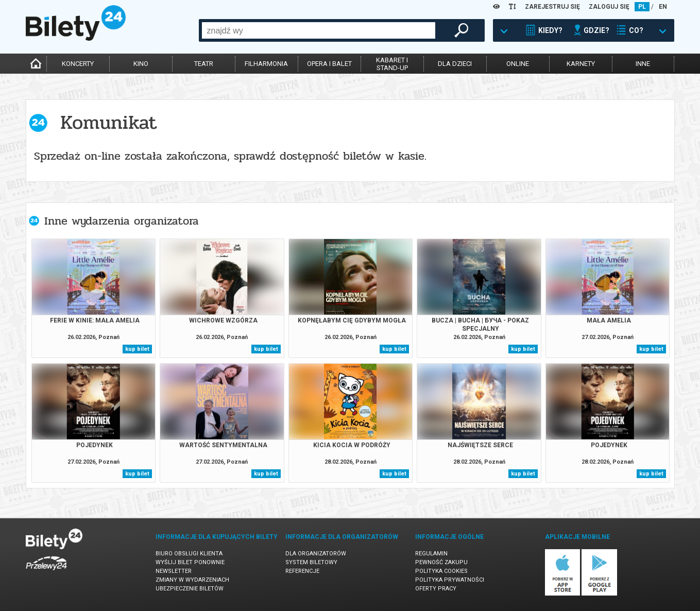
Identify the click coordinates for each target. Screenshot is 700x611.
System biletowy (311, 562)
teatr (204, 64)
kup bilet (137, 349)
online (518, 64)
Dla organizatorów (316, 554)
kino (141, 64)
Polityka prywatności (450, 580)
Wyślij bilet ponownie (190, 562)
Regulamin (431, 554)
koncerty (78, 64)
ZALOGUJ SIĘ (609, 7)
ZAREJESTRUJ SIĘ (552, 7)
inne (643, 64)
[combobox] (319, 30)
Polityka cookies (441, 571)
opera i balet (329, 64)
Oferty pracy (436, 589)
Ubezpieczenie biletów (190, 589)
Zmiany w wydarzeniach (192, 580)
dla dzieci (455, 64)
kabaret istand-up (392, 64)
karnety (581, 64)
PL (642, 7)
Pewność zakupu (441, 562)
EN (663, 7)
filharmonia (266, 64)
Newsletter (174, 571)
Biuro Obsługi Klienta (189, 554)
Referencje (302, 571)
